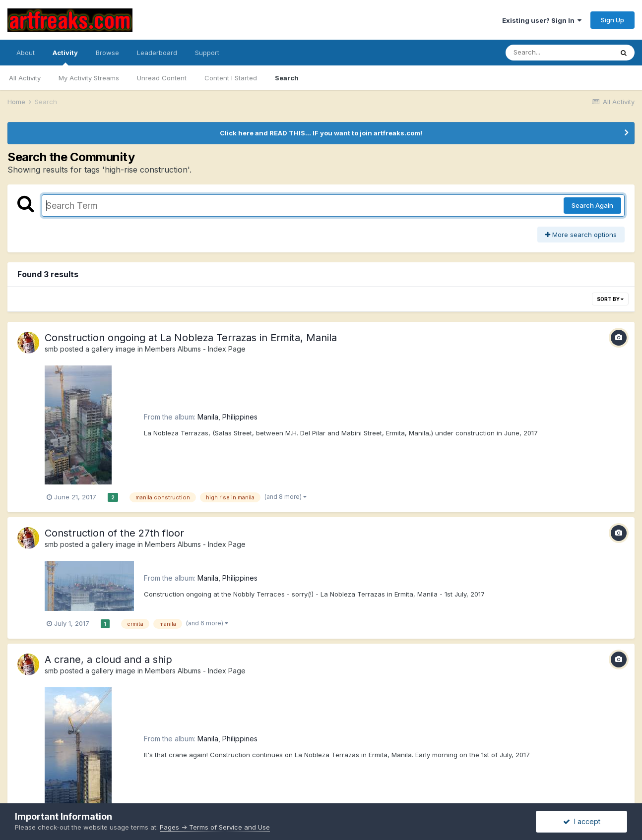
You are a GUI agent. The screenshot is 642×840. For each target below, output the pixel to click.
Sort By (610, 299)
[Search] (559, 53)
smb (51, 349)
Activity (65, 57)
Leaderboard (157, 53)
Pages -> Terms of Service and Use (215, 827)
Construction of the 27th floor (114, 533)
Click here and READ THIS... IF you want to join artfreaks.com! (321, 133)
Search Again (592, 205)
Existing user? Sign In (542, 20)
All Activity (25, 78)
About (26, 53)
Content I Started (231, 78)
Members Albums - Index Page (195, 349)
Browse (107, 53)
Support (207, 53)
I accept (582, 821)
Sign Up (612, 20)
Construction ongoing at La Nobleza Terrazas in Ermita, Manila (191, 338)
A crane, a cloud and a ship (108, 660)
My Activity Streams (89, 78)
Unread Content (162, 78)
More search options (581, 235)
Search (287, 78)
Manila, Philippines (227, 417)
